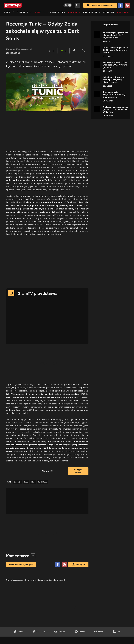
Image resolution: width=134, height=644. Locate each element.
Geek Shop (123, 12)
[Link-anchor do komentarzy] (51, 51)
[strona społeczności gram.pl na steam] (99, 632)
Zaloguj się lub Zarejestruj (102, 5)
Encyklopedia (92, 12)
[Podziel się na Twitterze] (84, 51)
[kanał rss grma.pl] (117, 632)
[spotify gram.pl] (80, 632)
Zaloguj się (81, 565)
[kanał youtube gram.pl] (60, 632)
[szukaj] (78, 5)
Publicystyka (57, 12)
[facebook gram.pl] (39, 632)
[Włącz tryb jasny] (68, 5)
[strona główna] (19, 5)
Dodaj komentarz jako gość (21, 565)
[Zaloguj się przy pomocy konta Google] (127, 5)
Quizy (40, 12)
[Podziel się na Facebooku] (74, 51)
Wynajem (109, 12)
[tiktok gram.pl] (18, 632)
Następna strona (78, 471)
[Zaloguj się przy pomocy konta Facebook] (121, 5)
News (9, 12)
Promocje (74, 12)
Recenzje (24, 12)
